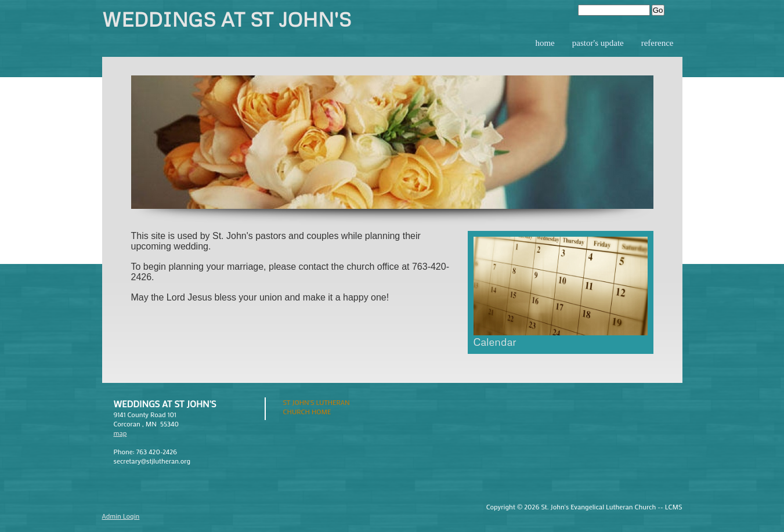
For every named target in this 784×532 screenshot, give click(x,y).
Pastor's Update (598, 43)
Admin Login (121, 516)
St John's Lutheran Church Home (317, 407)
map (120, 433)
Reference (657, 43)
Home (545, 43)
